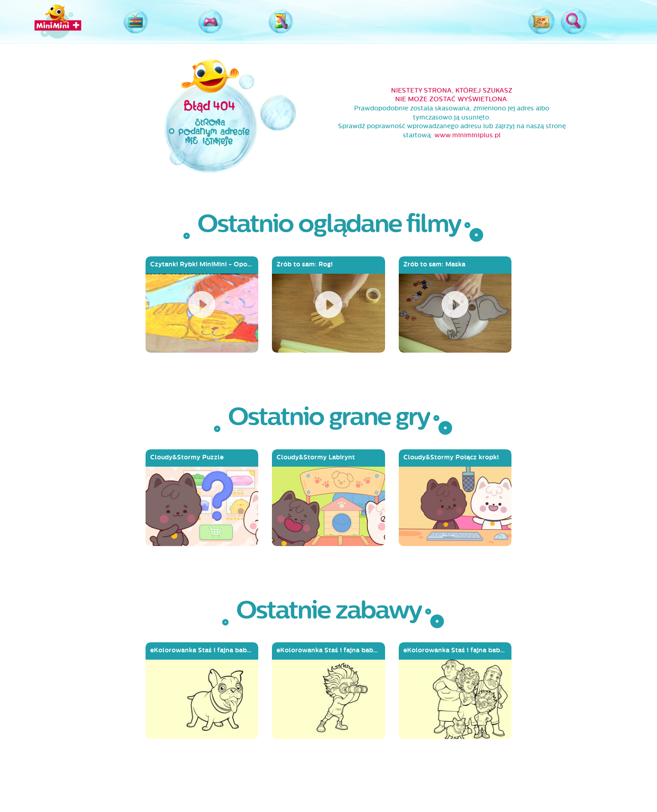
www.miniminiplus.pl (467, 135)
